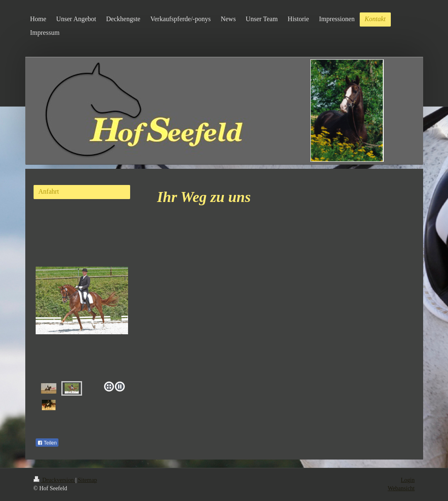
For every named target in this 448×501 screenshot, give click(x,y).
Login (408, 480)
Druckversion (54, 480)
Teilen (47, 443)
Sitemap (87, 480)
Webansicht (401, 488)
